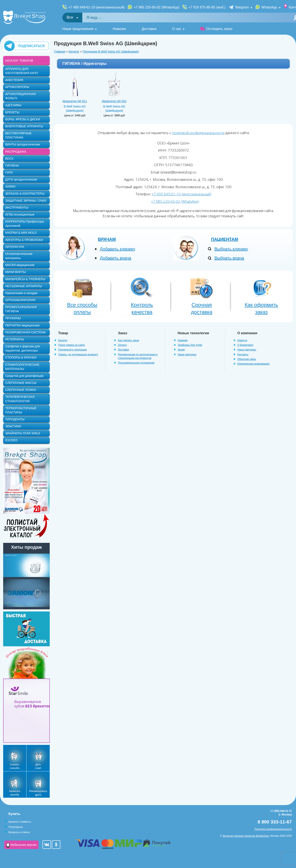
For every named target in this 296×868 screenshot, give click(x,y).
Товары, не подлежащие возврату (78, 355)
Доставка (149, 29)
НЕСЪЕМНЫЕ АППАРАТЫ (24, 286)
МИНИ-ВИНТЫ (16, 272)
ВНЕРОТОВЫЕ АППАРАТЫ (24, 126)
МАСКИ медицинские (20, 265)
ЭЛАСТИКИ (13, 426)
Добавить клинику (118, 249)
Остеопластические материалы (19, 256)
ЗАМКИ (10, 186)
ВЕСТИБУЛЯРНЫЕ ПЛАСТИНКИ (19, 135)
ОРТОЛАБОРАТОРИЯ (20, 300)
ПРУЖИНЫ (13, 318)
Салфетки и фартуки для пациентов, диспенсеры (23, 348)
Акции (181, 350)
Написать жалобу (15, 793)
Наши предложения (78, 29)
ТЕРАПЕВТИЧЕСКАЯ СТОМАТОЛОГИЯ (20, 399)
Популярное (16, 827)
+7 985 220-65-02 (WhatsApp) (157, 7)
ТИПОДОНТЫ (15, 419)
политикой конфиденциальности (198, 133)
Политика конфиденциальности (273, 829)
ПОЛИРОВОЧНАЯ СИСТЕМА (25, 332)
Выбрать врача (229, 258)
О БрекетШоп (245, 345)
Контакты (243, 355)
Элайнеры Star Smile (190, 345)
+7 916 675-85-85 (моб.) (207, 7)
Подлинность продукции (72, 350)
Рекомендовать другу (38, 793)
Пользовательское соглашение (136, 363)
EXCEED (11, 440)
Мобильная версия (21, 845)
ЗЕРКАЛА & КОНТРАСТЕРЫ (25, 194)
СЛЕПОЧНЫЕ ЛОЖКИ (21, 390)
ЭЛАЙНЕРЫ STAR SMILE (23, 433)
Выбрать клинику (231, 249)
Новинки (119, 29)
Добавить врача (116, 258)
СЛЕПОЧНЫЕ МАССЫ (21, 383)
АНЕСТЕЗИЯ (14, 80)
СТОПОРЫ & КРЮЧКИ (21, 357)
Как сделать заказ (128, 340)
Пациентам (225, 239)
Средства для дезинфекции (24, 376)
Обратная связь (247, 359)
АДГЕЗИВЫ (13, 105)
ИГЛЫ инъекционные (20, 215)
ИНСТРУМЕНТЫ (17, 208)
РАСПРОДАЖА (16, 152)
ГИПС (9, 173)
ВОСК (9, 159)
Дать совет (38, 766)
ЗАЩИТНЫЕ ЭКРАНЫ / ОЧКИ (26, 201)
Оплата (122, 345)
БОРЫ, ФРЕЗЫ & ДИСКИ (23, 119)
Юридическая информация (253, 364)
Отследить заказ (216, 29)
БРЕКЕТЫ (12, 112)
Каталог (74, 52)
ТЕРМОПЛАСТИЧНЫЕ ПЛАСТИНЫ (21, 410)
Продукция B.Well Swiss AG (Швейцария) (111, 52)
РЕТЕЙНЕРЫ (15, 339)
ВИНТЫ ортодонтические (23, 144)
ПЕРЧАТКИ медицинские (22, 325)
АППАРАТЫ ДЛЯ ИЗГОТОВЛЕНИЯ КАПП (22, 71)
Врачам (107, 239)
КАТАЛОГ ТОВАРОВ (19, 61)
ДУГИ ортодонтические (21, 179)
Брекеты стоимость (20, 822)
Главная (60, 52)
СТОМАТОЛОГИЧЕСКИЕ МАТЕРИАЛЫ (22, 367)
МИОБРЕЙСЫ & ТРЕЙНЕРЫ (25, 279)
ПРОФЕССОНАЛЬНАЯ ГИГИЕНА (21, 309)
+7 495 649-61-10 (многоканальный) (96, 7)
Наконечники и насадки (21, 293)
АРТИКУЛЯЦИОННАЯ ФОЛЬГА (21, 96)
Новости (242, 340)
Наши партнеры (187, 355)
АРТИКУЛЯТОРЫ (17, 87)
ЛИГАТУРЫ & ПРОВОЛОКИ (24, 240)
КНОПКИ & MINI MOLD (21, 233)
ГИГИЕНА (12, 166)
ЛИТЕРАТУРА (15, 247)
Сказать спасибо (15, 766)
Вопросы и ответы (19, 832)
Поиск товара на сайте (72, 345)
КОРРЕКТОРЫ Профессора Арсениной (25, 224)
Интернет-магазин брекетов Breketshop (246, 836)
